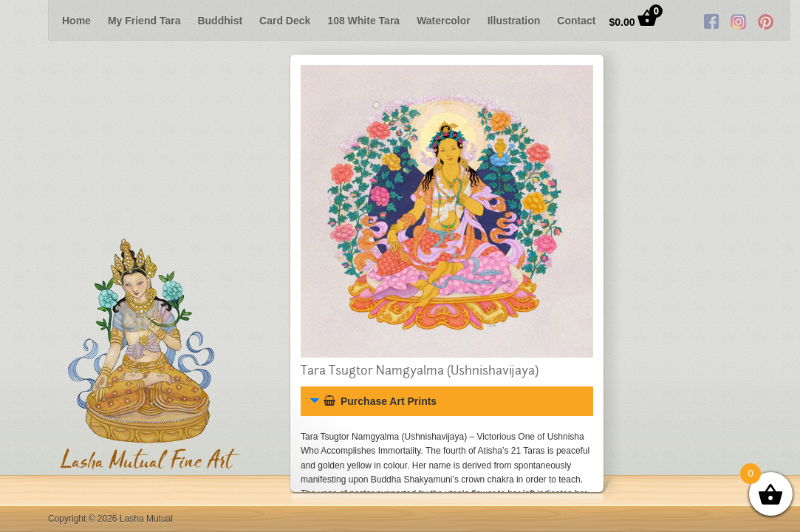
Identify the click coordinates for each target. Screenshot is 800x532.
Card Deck (285, 21)
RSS (728, 21)
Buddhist (220, 21)
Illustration (514, 21)
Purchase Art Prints (380, 401)
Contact (576, 21)
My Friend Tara (144, 21)
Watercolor (444, 21)
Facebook (674, 21)
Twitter (701, 21)
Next (779, 21)
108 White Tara (363, 21)
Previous (21, 21)
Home (76, 21)
